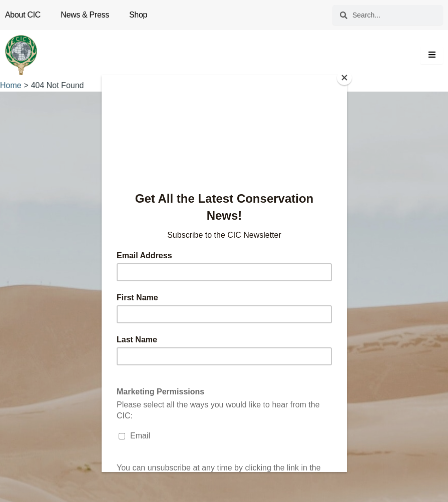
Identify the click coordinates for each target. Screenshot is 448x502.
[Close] (344, 78)
